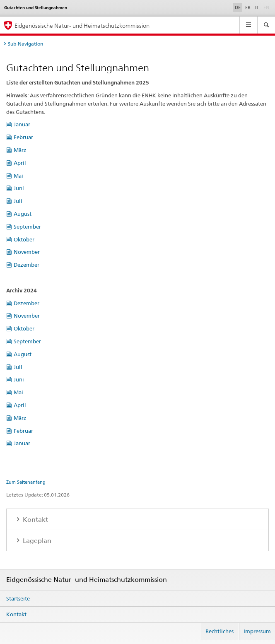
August (23, 214)
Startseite (18, 598)
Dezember (27, 265)
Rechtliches (220, 631)
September (27, 227)
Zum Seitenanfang (26, 482)
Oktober (24, 239)
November (27, 252)
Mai (18, 176)
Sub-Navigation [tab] (25, 44)
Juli (18, 201)
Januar (22, 124)
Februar (23, 137)
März (20, 150)
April (20, 163)
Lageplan (36, 541)
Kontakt (35, 520)
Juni (19, 188)
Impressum (257, 631)
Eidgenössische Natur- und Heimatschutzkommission (82, 25)
